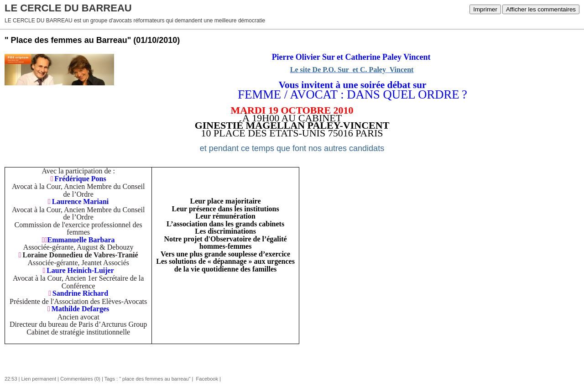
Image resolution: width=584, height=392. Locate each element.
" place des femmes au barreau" (155, 379)
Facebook (206, 379)
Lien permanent (39, 379)
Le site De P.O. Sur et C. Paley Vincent (352, 70)
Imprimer (485, 9)
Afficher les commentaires (541, 9)
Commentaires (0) (80, 379)
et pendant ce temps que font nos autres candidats (292, 148)
